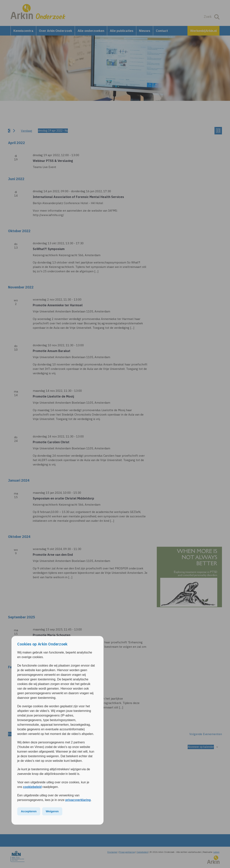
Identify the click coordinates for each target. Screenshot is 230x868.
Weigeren (52, 811)
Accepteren (29, 811)
